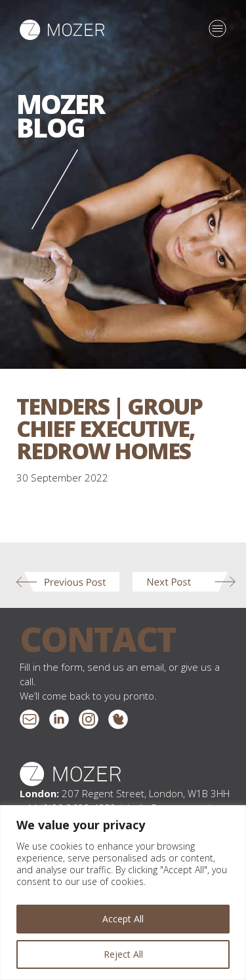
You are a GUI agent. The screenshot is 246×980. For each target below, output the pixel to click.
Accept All (123, 919)
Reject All (123, 954)
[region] (123, 893)
